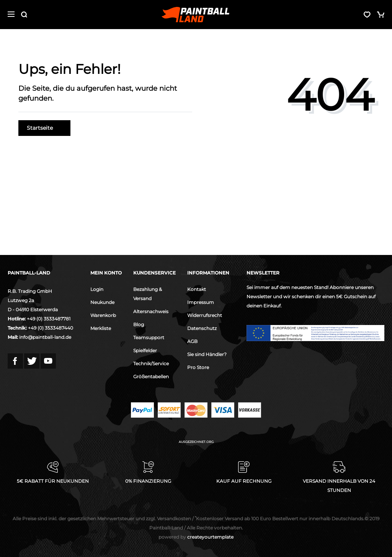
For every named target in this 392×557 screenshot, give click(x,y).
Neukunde (102, 302)
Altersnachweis (151, 311)
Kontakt (197, 289)
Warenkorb (103, 315)
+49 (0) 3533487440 (51, 328)
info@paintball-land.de (45, 337)
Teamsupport (149, 337)
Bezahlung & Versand (148, 294)
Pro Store (198, 367)
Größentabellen (151, 377)
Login (97, 289)
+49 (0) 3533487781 (49, 319)
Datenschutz (202, 328)
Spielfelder (145, 350)
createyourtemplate (196, 537)
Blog (139, 324)
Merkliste (101, 328)
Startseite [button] (44, 128)
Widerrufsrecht (205, 315)
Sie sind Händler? (207, 354)
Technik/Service (151, 363)
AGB (192, 341)
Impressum (201, 302)
